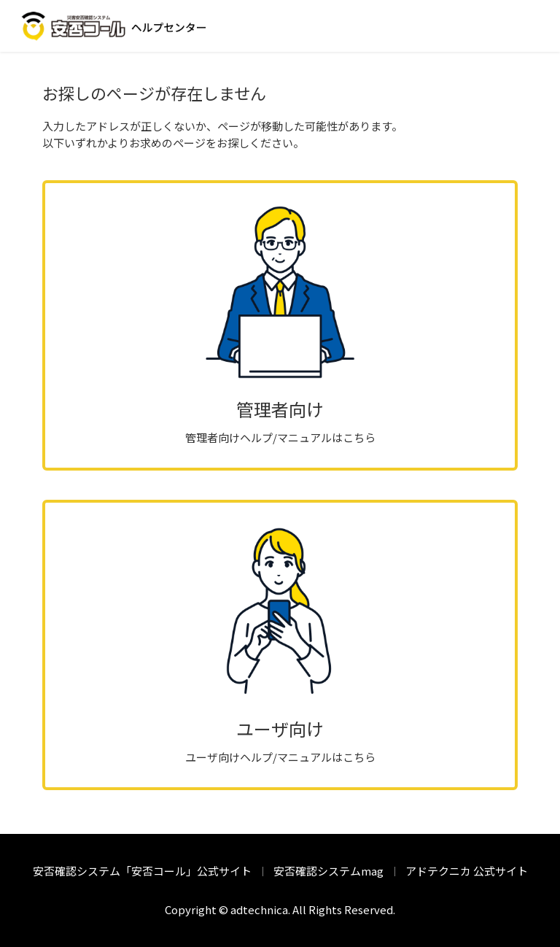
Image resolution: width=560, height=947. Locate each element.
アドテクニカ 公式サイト (467, 871)
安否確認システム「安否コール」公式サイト (142, 871)
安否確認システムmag (328, 871)
